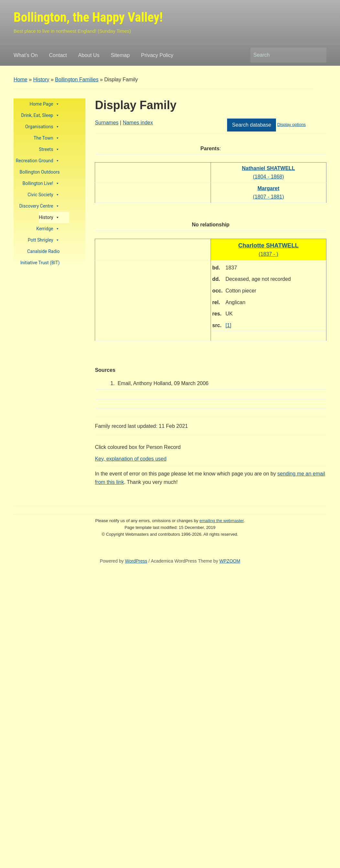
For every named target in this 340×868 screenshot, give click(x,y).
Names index (138, 123)
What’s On (26, 55)
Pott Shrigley (44, 240)
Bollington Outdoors (40, 172)
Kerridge (48, 229)
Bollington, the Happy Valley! (88, 17)
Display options (291, 125)
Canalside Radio (43, 251)
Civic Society (44, 195)
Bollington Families (77, 80)
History (41, 80)
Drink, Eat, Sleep (40, 115)
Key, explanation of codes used (131, 459)
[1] (228, 325)
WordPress (136, 561)
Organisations (43, 127)
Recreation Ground (38, 161)
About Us (89, 55)
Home (21, 80)
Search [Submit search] (318, 55)
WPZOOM (230, 561)
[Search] (282, 55)
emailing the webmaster (222, 521)
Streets (49, 149)
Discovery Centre (39, 206)
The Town (47, 138)
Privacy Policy (157, 55)
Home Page (45, 104)
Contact (58, 55)
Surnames (107, 123)
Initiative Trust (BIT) (40, 263)
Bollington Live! (41, 183)
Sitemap (120, 55)
